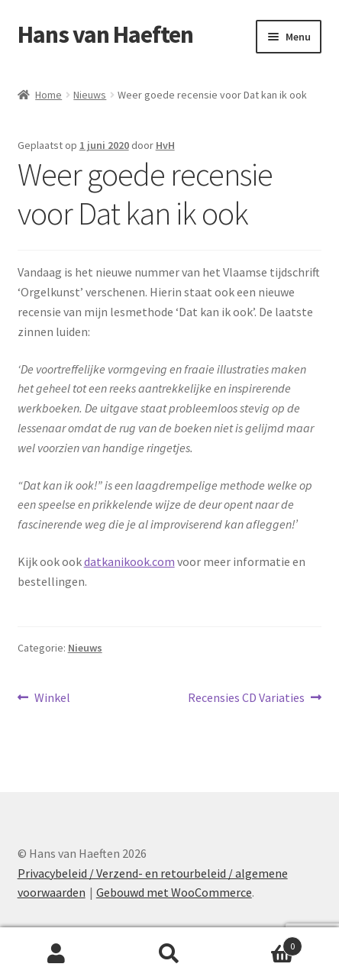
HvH (165, 145)
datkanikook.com (129, 561)
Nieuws (90, 95)
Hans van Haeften (105, 34)
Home (48, 95)
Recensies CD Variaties (246, 698)
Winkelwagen (264, 943)
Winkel (52, 698)
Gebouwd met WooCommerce (174, 892)
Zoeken (169, 954)
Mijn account (56, 954)
